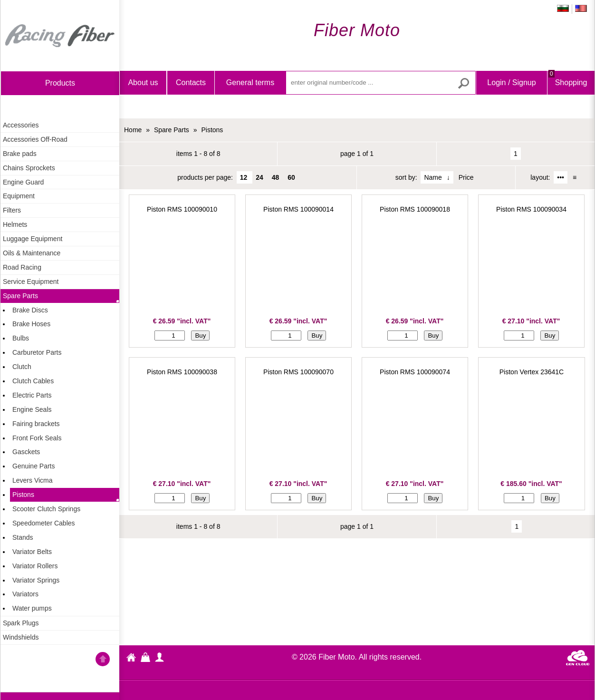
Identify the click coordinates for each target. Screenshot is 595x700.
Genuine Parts (34, 466)
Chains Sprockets (29, 168)
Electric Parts (32, 395)
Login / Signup (511, 83)
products (60, 83)
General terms (250, 83)
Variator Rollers (35, 566)
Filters (12, 210)
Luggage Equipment (33, 239)
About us (143, 83)
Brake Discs (30, 310)
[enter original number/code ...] (381, 83)
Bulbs (21, 338)
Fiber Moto (131, 659)
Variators (25, 594)
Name (433, 177)
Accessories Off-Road (35, 139)
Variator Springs (36, 580)
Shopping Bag (568, 91)
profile (160, 657)
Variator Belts (32, 552)
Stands (23, 537)
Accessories (21, 125)
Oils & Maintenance (32, 253)
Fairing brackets (36, 424)
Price (466, 177)
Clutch (22, 367)
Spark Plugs (21, 623)
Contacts (191, 83)
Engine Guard (23, 182)
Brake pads (20, 154)
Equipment (19, 196)
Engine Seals (32, 409)
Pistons (23, 495)
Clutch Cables (33, 381)
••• (561, 177)
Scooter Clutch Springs (46, 509)
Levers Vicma (33, 480)
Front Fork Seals (37, 438)
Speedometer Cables (44, 523)
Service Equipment (31, 282)
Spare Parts (20, 296)
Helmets (15, 224)
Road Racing (22, 267)
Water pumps (32, 608)
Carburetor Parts (37, 352)
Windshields (21, 637)
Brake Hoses (31, 324)
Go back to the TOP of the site (103, 661)
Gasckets (26, 452)
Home (60, 36)
